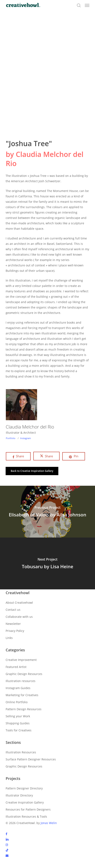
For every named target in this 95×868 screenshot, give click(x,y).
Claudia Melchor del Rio (30, 427)
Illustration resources (21, 681)
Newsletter (13, 624)
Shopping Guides (18, 723)
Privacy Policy (15, 631)
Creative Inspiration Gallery (25, 802)
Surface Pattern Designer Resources (31, 759)
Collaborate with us (19, 617)
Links (9, 638)
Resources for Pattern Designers (28, 809)
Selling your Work (18, 716)
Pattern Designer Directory (24, 788)
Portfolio (11, 438)
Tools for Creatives (19, 730)
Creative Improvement (21, 660)
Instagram (26, 438)
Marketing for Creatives (22, 695)
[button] (87, 5)
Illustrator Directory (19, 795)
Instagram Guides (18, 688)
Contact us (13, 610)
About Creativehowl (19, 603)
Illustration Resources (21, 752)
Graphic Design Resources (24, 674)
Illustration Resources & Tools (26, 816)
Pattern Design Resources (24, 709)
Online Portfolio (17, 702)
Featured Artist (16, 667)
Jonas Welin (49, 823)
